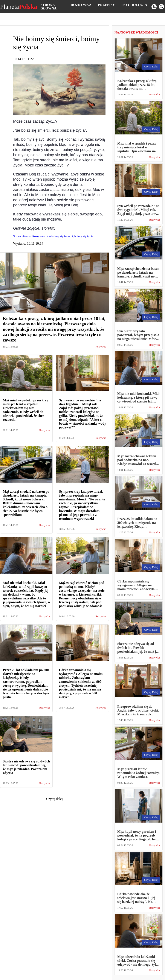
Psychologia (134, 5)
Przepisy (106, 5)
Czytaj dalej (54, 799)
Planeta (19, 7)
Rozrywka (81, 5)
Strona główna (48, 7)
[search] (161, 7)
